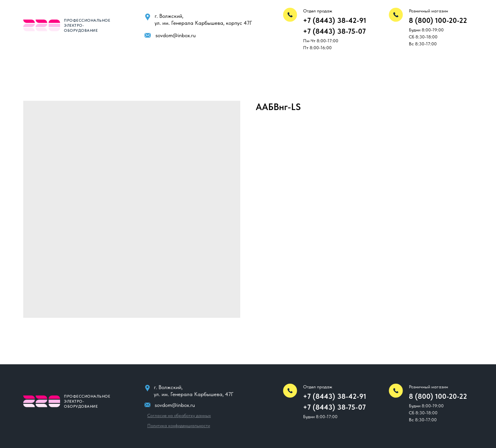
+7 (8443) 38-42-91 (335, 20)
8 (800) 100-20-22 (438, 20)
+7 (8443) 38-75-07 (334, 31)
